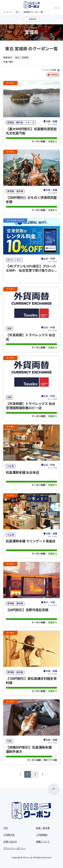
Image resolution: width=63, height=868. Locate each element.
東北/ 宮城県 (50, 123)
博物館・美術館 (15, 191)
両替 (9, 329)
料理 (9, 741)
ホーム (9, 12)
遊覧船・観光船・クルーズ (21, 123)
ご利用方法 (9, 835)
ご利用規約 (42, 835)
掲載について (43, 842)
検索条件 (33, 19)
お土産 (11, 466)
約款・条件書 (43, 828)
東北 (18, 12)
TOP (6, 828)
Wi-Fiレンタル (14, 260)
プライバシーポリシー (15, 849)
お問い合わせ (10, 842)
